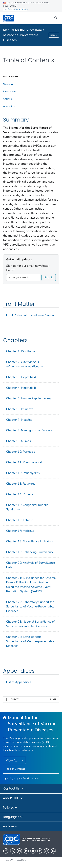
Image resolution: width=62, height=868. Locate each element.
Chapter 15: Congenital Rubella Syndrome (27, 507)
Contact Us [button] (13, 789)
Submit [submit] (49, 278)
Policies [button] (10, 808)
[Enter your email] (23, 278)
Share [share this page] (53, 699)
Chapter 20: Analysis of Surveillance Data (31, 565)
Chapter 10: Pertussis (21, 452)
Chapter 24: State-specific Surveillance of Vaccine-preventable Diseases (30, 641)
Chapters (8, 99)
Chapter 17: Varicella (20, 531)
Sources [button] (14, 699)
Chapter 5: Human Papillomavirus (29, 398)
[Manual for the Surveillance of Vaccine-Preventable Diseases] (31, 724)
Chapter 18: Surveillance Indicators (30, 541)
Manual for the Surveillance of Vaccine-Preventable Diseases (24, 35)
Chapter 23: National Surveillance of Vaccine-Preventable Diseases (30, 624)
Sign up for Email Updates (25, 778)
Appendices (9, 106)
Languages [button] (13, 817)
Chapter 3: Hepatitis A (21, 377)
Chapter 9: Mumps (19, 441)
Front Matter (10, 92)
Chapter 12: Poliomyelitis (23, 473)
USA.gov (21, 860)
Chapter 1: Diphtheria (21, 351)
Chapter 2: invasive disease (24, 364)
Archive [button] (10, 827)
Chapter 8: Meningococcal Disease (29, 430)
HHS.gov (8, 860)
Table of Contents (15, 769)
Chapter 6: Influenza (20, 409)
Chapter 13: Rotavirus (21, 484)
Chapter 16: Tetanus (20, 520)
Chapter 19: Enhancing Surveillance (30, 552)
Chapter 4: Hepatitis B (21, 388)
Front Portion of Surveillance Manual (30, 315)
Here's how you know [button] (16, 9)
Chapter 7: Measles (19, 420)
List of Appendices (19, 682)
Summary (8, 84)
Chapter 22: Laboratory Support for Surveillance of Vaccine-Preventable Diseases (30, 606)
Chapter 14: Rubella (20, 494)
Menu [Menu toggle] (54, 35)
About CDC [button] (13, 798)
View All (12, 760)
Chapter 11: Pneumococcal (24, 462)
